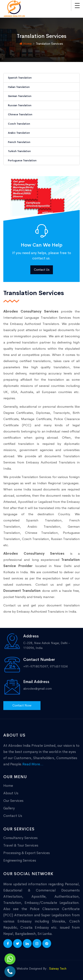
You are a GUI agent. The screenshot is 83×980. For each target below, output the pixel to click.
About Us (11, 793)
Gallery (9, 808)
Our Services (13, 801)
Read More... (33, 764)
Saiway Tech (58, 968)
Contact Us (42, 270)
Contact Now (22, 705)
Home (26, 44)
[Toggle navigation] (77, 6)
